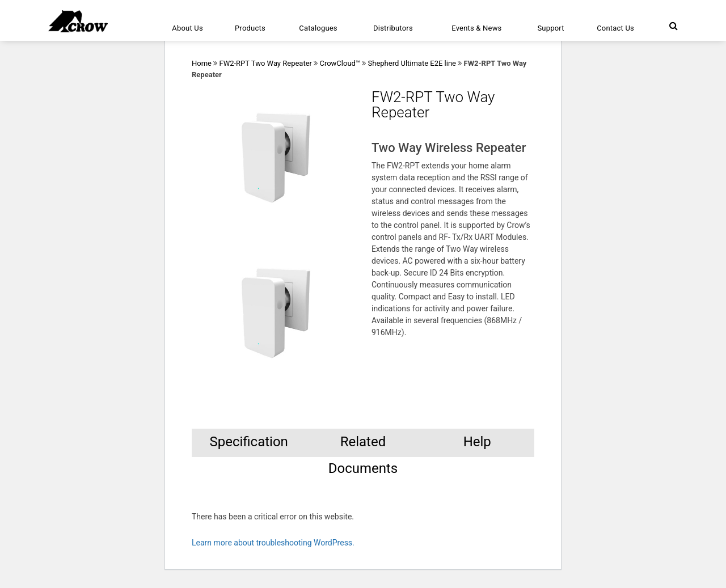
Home (202, 63)
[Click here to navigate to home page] (78, 21)
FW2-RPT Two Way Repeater (265, 63)
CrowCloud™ (340, 63)
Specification (248, 442)
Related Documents (363, 445)
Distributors (393, 28)
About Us (187, 28)
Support (550, 28)
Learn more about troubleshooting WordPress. (273, 543)
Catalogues (318, 28)
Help (477, 442)
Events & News (476, 28)
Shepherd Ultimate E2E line (412, 63)
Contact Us (615, 28)
